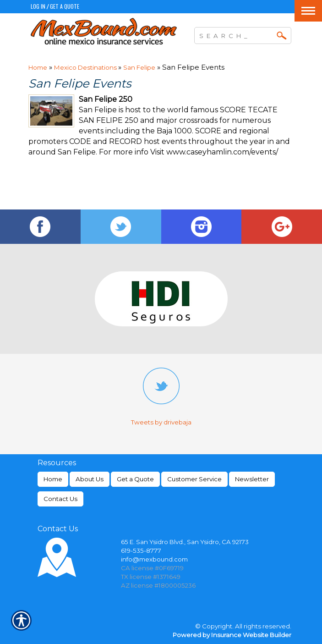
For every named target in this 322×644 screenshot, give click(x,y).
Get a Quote (65, 6)
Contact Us (60, 499)
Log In (38, 6)
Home (38, 67)
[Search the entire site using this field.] (236, 34)
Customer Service (194, 479)
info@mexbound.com (154, 559)
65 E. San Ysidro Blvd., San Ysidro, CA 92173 (185, 542)
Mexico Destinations (86, 67)
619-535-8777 (141, 550)
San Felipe (139, 67)
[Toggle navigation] (308, 11)
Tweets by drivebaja (161, 422)
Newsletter (252, 479)
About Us (90, 479)
